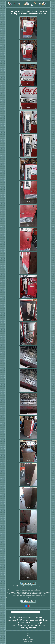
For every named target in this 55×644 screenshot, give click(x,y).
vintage (32, 628)
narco (23, 623)
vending (24, 628)
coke (28, 622)
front (11, 623)
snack (32, 625)
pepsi (41, 623)
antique (44, 618)
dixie (47, 620)
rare (32, 623)
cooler (29, 618)
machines (25, 618)
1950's (35, 623)
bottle (9, 620)
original (19, 625)
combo (36, 621)
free (40, 625)
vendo (13, 625)
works (45, 623)
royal (33, 618)
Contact (28, 638)
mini (15, 623)
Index (28, 633)
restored (44, 626)
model (36, 625)
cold (18, 623)
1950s (25, 626)
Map (28, 636)
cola (20, 620)
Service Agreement (28, 642)
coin (28, 625)
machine (13, 617)
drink (14, 620)
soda (41, 620)
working (20, 618)
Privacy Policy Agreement (28, 640)
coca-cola (38, 617)
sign (47, 618)
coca (32, 620)
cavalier (26, 620)
